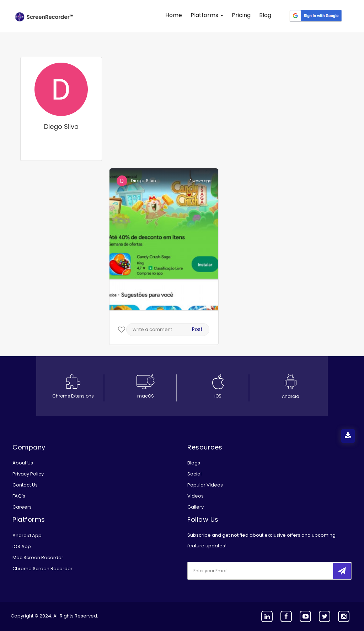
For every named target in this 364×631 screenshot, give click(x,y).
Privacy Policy (28, 474)
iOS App (22, 546)
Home (174, 15)
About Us (23, 463)
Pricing (241, 15)
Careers (22, 507)
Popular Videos (205, 485)
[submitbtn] (342, 571)
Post (197, 329)
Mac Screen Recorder (38, 558)
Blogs (194, 463)
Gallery (196, 507)
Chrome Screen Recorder (42, 569)
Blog (265, 15)
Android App (27, 535)
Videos (196, 496)
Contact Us (25, 485)
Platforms (207, 15)
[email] (235, 571)
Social (194, 474)
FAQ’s (19, 496)
